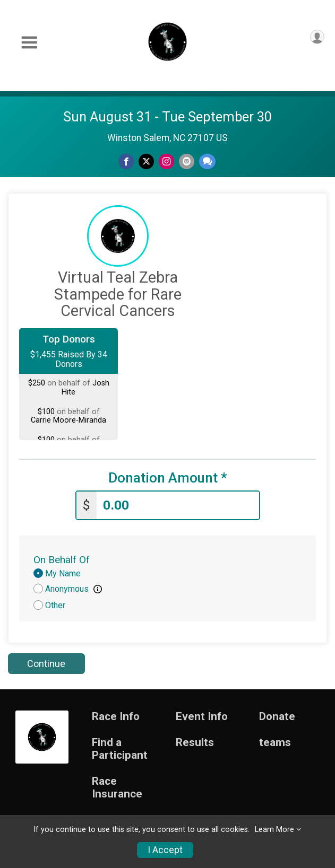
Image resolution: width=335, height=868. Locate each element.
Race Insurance (117, 788)
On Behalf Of (62, 560)
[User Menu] (317, 37)
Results (195, 743)
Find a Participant (120, 749)
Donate (277, 717)
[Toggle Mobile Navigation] (29, 43)
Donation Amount (168, 478)
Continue (46, 664)
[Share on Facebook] (126, 161)
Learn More (274, 830)
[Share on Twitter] (146, 161)
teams (275, 743)
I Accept (165, 850)
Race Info (116, 717)
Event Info (202, 717)
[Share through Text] (207, 161)
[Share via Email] (187, 161)
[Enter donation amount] (178, 506)
